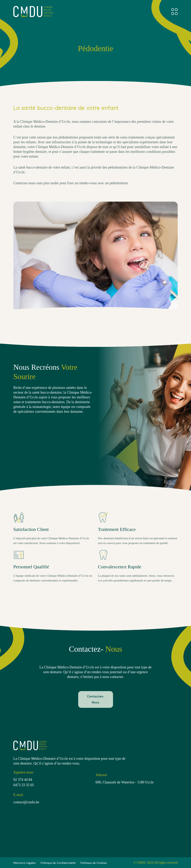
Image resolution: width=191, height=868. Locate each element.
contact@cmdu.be (26, 802)
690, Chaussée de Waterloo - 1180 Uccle (125, 782)
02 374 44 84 (23, 780)
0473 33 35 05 (24, 785)
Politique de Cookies (94, 863)
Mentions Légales (24, 863)
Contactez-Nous (96, 699)
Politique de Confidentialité (58, 863)
